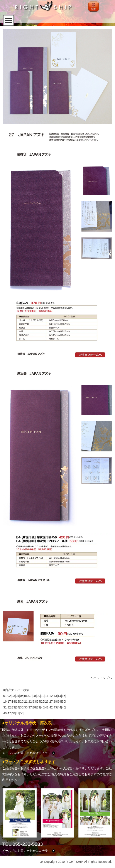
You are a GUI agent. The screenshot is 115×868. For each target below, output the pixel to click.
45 (64, 707)
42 (51, 707)
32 (9, 707)
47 (9, 713)
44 (59, 707)
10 (43, 696)
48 (13, 713)
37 (30, 707)
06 (26, 696)
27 (51, 701)
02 (9, 696)
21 (26, 701)
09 (39, 696)
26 (47, 701)
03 (13, 696)
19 (18, 701)
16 (5, 701)
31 (5, 707)
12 (51, 696)
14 (59, 696)
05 (22, 696)
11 (47, 696)
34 (18, 707)
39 (39, 707)
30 (64, 701)
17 (9, 701)
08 (34, 696)
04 (18, 696)
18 (13, 701)
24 (39, 701)
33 (13, 707)
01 (5, 696)
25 (43, 701)
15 (64, 696)
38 (34, 707)
